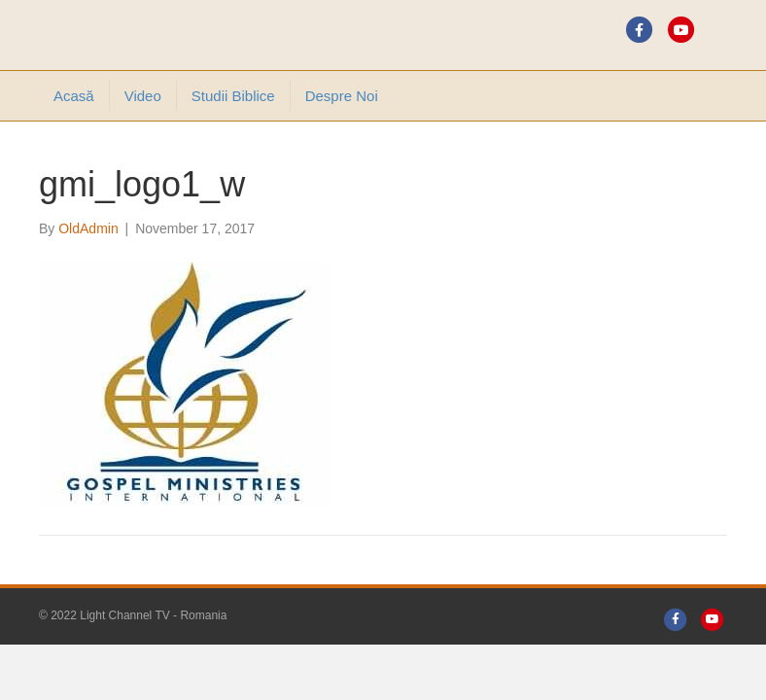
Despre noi (342, 96)
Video (143, 96)
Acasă (74, 96)
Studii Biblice (233, 96)
